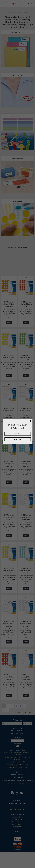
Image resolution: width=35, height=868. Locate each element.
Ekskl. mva (17, 439)
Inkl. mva (17, 434)
